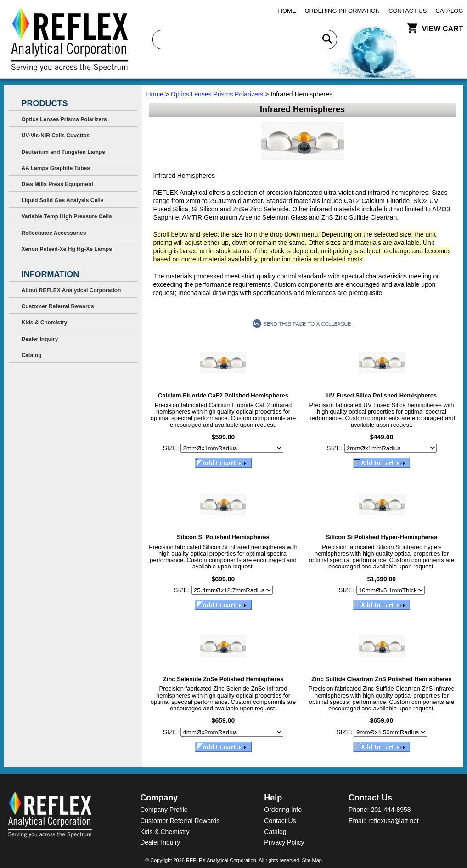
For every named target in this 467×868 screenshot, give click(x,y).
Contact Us (408, 11)
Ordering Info (283, 810)
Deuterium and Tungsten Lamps (63, 152)
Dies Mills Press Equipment (58, 184)
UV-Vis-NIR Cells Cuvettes (56, 136)
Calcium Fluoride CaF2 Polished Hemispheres (223, 395)
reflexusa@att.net (394, 821)
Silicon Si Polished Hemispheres (223, 537)
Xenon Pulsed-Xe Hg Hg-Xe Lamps (67, 249)
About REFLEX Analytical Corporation (71, 290)
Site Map (312, 860)
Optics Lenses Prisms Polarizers (217, 94)
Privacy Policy (284, 842)
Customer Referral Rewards (58, 306)
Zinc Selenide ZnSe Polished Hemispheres (223, 679)
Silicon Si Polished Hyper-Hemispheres (382, 537)
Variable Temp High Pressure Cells (67, 216)
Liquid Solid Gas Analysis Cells (63, 200)
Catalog (449, 11)
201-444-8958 (391, 810)
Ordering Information (343, 11)
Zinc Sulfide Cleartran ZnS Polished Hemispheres (382, 679)
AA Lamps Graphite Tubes (56, 168)
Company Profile (164, 810)
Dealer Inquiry (40, 339)
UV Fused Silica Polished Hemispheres (382, 395)
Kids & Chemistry (45, 323)
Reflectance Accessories (54, 233)
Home (287, 11)
